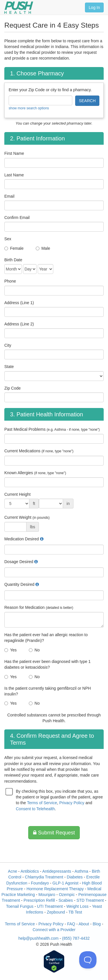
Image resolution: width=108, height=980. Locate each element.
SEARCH (87, 101)
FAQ (71, 924)
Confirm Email (17, 218)
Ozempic (67, 895)
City (8, 345)
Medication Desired (22, 539)
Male (46, 248)
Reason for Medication (39, 607)
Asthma (81, 871)
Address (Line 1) (19, 303)
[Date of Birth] (13, 269)
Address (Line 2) (19, 324)
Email (9, 196)
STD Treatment (90, 900)
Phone (10, 281)
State (9, 367)
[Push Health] (19, 8)
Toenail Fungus (20, 906)
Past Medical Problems (52, 429)
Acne (13, 871)
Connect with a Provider (54, 930)
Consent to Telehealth (35, 809)
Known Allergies (35, 473)
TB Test (75, 912)
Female (17, 248)
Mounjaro (47, 895)
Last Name (14, 175)
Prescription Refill (39, 900)
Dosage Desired (19, 562)
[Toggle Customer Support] (88, 960)
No (37, 650)
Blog (97, 924)
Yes (13, 650)
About (84, 924)
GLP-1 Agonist (65, 883)
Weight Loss (77, 906)
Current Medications (39, 451)
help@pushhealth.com (39, 938)
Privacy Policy (72, 803)
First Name (14, 153)
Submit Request (54, 833)
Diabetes (75, 877)
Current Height (17, 494)
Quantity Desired (19, 584)
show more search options (29, 108)
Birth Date (13, 260)
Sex (8, 239)
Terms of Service (42, 803)
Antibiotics (30, 871)
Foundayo (40, 883)
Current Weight (27, 517)
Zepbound (56, 912)
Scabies (66, 900)
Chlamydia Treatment (44, 877)
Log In (94, 7)
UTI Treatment (50, 906)
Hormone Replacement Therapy (55, 889)
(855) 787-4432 (76, 938)
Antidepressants (57, 871)
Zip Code (13, 388)
